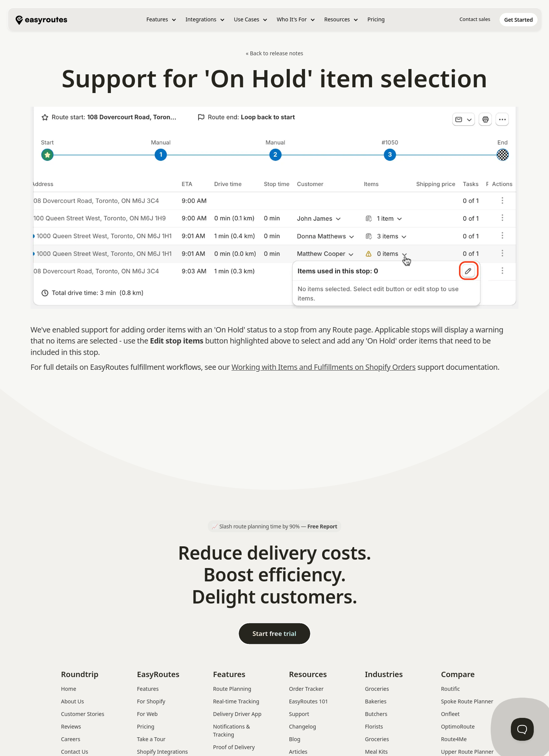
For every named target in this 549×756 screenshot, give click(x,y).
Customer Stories (83, 714)
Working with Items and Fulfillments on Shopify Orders (323, 367)
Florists (374, 726)
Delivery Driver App (237, 714)
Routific (451, 689)
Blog (295, 739)
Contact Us (75, 752)
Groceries (377, 689)
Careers (71, 739)
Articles (298, 752)
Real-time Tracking (236, 701)
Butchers (376, 714)
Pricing (376, 19)
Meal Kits (376, 752)
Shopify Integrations (162, 752)
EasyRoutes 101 (309, 701)
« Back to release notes (275, 53)
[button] (161, 20)
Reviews (71, 726)
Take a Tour (151, 739)
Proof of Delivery (234, 747)
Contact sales (475, 19)
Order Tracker (306, 689)
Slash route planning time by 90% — (278, 526)
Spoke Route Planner (467, 701)
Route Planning (232, 689)
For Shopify (151, 701)
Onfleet (450, 714)
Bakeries (376, 701)
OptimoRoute (458, 726)
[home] (41, 19)
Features (148, 689)
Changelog (303, 726)
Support (299, 714)
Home (69, 689)
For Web (147, 714)
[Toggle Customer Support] (522, 729)
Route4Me (454, 739)
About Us (72, 701)
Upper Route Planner (467, 752)
